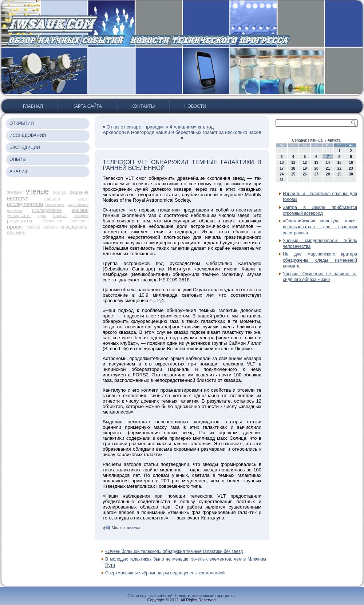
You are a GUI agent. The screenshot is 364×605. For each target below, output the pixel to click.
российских (78, 205)
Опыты (18, 159)
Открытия (22, 123)
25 (293, 174)
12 (305, 163)
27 (316, 174)
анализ (134, 527)
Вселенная (52, 221)
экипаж (14, 192)
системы (51, 227)
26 (305, 174)
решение (79, 192)
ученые (37, 191)
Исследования (28, 135)
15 (339, 163)
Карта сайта (87, 106)
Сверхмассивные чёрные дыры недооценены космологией (165, 573)
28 (328, 174)
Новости (195, 106)
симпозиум (55, 205)
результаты (19, 221)
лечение (81, 215)
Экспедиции (25, 147)
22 (339, 168)
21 (328, 168)
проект (15, 227)
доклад (59, 192)
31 (282, 180)
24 (282, 174)
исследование (47, 210)
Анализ (18, 171)
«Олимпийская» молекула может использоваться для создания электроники (320, 227)
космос (80, 210)
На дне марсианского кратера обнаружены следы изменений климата (320, 260)
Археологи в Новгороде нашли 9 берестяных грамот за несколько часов (182, 132)
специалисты (75, 227)
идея (42, 215)
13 (316, 163)
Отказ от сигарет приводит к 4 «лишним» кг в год (160, 127)
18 (293, 168)
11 (293, 163)
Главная (33, 106)
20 (316, 168)
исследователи (25, 204)
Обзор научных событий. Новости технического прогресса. (182, 596)
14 (328, 163)
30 (351, 174)
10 (282, 163)
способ (33, 227)
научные (15, 210)
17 (282, 168)
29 (339, 174)
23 (351, 168)
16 (351, 163)
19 (305, 168)
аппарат (60, 215)
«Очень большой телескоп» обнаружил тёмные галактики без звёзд (174, 551)
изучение (16, 232)
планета (52, 199)
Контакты (143, 106)
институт (17, 198)
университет (19, 215)
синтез (82, 199)
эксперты (80, 221)
